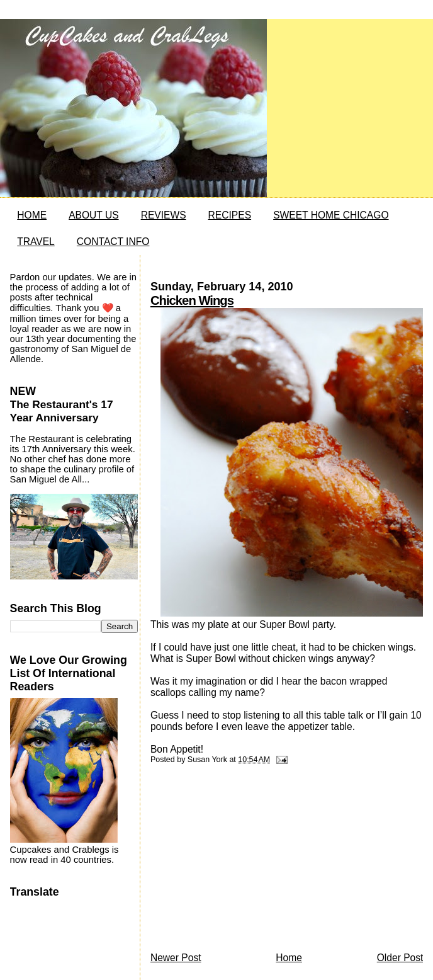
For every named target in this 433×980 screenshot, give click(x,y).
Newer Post (176, 958)
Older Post (400, 958)
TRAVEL (36, 242)
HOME (32, 215)
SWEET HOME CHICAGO (331, 215)
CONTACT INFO (113, 242)
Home (289, 958)
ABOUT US (93, 215)
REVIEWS (164, 215)
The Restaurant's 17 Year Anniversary (62, 411)
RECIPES (230, 215)
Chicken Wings (192, 300)
